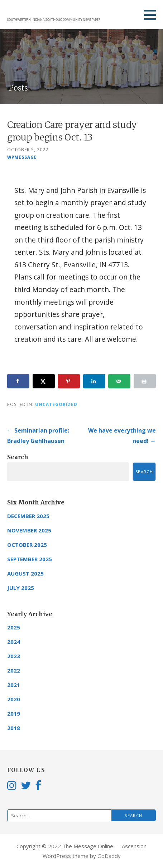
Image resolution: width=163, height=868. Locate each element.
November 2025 (29, 530)
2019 (14, 714)
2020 (14, 699)
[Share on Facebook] (18, 381)
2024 (14, 642)
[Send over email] (119, 381)
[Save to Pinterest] (69, 381)
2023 (14, 656)
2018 (14, 728)
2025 (14, 627)
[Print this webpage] (145, 381)
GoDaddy (109, 856)
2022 (14, 670)
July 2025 (21, 588)
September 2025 (30, 559)
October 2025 (27, 545)
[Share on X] (44, 381)
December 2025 (28, 516)
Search (18, 457)
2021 (14, 685)
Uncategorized (56, 404)
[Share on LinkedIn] (94, 381)
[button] (153, 15)
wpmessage (22, 157)
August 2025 (25, 573)
